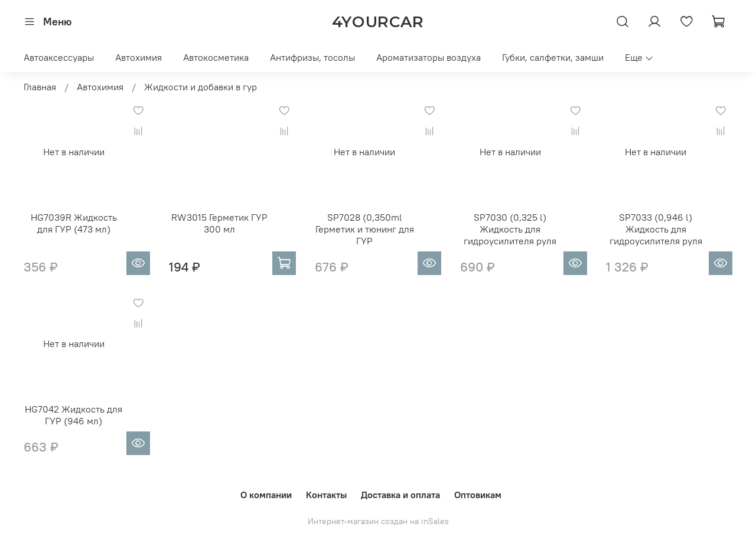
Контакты (326, 495)
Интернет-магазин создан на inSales (378, 521)
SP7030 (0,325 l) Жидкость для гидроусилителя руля (510, 229)
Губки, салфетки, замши (553, 57)
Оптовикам (478, 495)
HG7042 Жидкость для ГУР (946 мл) (74, 415)
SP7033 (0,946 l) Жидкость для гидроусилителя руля (656, 229)
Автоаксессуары (59, 57)
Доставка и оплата (400, 495)
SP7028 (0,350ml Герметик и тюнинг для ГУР (365, 229)
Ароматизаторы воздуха (428, 57)
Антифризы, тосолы (312, 57)
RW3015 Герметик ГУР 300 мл (219, 223)
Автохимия (139, 57)
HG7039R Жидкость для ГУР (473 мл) (74, 223)
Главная (40, 87)
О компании (266, 495)
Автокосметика (216, 57)
